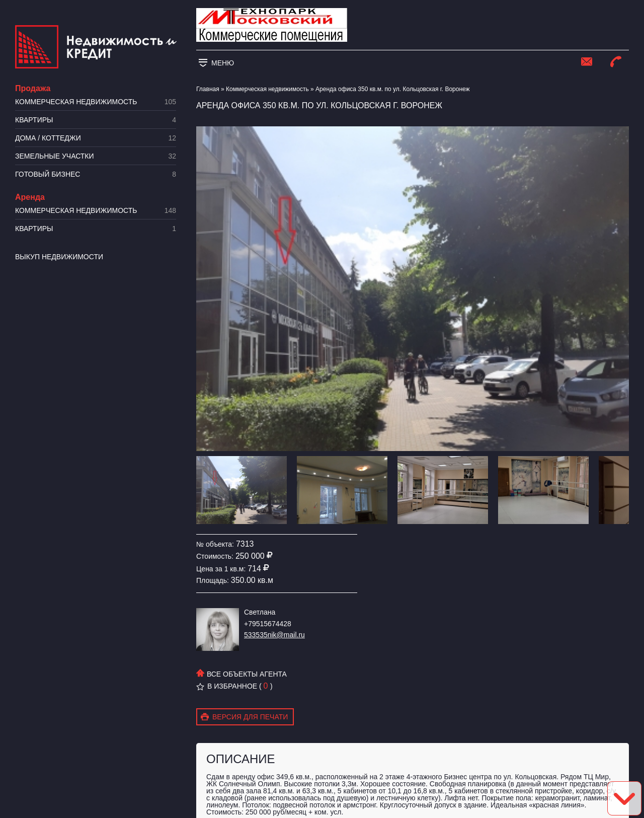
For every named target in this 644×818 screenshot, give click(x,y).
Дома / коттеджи (96, 138)
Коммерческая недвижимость (96, 102)
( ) (266, 686)
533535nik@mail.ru (274, 635)
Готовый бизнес (96, 174)
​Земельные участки (96, 156)
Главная (208, 89)
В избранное (227, 686)
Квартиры (96, 120)
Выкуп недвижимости (59, 257)
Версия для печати (244, 717)
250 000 (250, 556)
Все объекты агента (242, 674)
